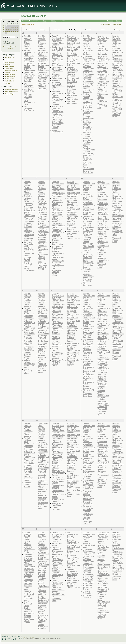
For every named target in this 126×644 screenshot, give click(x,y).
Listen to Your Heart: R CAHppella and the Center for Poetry (103, 250)
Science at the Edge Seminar (103, 228)
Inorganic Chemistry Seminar (42, 242)
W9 (4, 33)
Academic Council (56, 467)
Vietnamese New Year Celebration (29, 349)
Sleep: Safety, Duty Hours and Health (103, 83)
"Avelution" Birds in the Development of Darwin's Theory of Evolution (29, 77)
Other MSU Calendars (12, 92)
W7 (4, 29)
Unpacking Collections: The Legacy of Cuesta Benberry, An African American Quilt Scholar (29, 64)
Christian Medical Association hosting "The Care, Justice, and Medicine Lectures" (89, 245)
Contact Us (31, 637)
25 (14, 31)
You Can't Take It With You (29, 91)
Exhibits (7, 72)
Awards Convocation (57, 243)
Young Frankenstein (58, 131)
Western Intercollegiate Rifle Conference (104, 309)
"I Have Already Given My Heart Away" (73, 476)
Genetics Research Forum (42, 357)
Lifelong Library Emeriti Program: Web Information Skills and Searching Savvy (104, 602)
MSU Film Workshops (72, 94)
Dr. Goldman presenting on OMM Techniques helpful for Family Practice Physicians (43, 347)
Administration (9, 62)
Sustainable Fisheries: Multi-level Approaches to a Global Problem (58, 85)
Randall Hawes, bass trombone (43, 626)
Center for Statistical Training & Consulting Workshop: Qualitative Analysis (102, 381)
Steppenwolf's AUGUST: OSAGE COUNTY (58, 363)
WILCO (27, 487)
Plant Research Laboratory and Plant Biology (42, 265)
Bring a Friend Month (58, 544)
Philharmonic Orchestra (88, 596)
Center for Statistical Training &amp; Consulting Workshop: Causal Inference (87, 126)
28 (6, 33)
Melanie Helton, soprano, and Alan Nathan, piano (29, 364)
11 (14, 27)
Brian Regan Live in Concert (29, 621)
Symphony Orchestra (117, 104)
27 (18, 31)
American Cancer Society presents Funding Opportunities (44, 582)
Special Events (9, 79)
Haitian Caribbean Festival (102, 471)
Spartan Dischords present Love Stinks (103, 259)
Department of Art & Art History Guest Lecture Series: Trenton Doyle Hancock (58, 496)
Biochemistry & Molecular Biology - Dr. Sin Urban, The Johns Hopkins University (88, 232)
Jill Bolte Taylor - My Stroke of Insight (42, 620)
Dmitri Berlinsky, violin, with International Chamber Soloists (29, 612)
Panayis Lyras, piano (43, 614)
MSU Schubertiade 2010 (29, 102)
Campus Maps (9, 94)
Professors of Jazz (103, 476)
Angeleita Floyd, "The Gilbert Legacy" (43, 608)
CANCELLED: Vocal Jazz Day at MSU (118, 343)
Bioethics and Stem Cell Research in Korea (73, 81)
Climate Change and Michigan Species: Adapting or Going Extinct (89, 114)
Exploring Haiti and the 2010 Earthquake (29, 53)
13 (18, 27)
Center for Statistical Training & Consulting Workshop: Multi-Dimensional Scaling (103, 237)
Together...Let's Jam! (74, 495)
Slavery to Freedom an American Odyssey (88, 141)
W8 (4, 31)
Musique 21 (102, 409)
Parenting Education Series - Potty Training (58, 237)
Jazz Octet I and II (43, 508)
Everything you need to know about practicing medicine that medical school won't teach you (103, 368)
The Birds (87, 272)
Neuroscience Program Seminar (58, 487)
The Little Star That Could (28, 97)
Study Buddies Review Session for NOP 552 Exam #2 (58, 593)
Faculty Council (55, 349)
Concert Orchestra (87, 387)
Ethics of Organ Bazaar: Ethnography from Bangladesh (58, 584)
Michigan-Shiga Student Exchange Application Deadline (43, 200)
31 (6, 26)
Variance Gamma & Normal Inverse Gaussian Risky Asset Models (57, 341)
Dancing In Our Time (57, 508)
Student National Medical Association (88, 97)
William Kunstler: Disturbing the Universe (89, 149)
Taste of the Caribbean (88, 515)
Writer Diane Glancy (43, 504)
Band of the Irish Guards (88, 172)
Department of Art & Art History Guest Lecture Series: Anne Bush (89, 375)
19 (16, 29)
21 (6, 31)
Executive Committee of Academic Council (58, 94)
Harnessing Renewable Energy (88, 587)
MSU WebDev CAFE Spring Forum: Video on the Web (103, 404)
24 (12, 31)
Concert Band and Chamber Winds (28, 355)
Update (11, 49)
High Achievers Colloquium (29, 231)
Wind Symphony (87, 284)
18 (14, 29)
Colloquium (57, 78)
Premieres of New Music (57, 504)
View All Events (10, 58)
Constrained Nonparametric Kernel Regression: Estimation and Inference (58, 228)
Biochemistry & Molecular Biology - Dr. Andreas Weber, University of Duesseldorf (88, 87)
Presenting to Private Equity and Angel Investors (73, 355)
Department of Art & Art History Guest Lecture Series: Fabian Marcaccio (58, 258)
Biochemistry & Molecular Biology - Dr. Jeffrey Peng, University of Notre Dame (88, 579)
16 (10, 29)
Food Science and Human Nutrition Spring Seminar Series (74, 235)
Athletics (8, 64)
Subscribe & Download (11, 47)
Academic (8, 60)
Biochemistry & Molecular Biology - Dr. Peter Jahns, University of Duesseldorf (88, 485)
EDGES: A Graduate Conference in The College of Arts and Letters (104, 351)
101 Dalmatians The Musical (29, 85)
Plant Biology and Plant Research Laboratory (43, 86)
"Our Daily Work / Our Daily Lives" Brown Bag (88, 104)
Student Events (10, 81)
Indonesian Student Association (118, 477)
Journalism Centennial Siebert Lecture (87, 355)
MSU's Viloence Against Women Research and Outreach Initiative (103, 394)
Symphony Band (87, 164)
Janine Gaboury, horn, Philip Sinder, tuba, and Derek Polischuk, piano (29, 595)
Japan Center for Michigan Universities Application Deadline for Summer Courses (103, 538)
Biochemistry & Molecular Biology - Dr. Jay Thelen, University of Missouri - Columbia (88, 345)
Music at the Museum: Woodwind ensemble (29, 237)
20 (18, 29)
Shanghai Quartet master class (118, 85)
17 (12, 29)
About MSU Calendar (11, 90)
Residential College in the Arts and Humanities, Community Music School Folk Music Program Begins (58, 121)
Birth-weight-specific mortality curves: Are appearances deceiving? (88, 495)
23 (10, 31)
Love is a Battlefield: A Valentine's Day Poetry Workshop (88, 277)
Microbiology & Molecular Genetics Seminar (58, 102)
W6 (4, 27)
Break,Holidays (10, 66)
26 (16, 31)
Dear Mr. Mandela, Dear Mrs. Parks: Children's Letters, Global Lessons (28, 42)
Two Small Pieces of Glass (117, 115)
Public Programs (10, 77)
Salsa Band (88, 396)
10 (12, 27)
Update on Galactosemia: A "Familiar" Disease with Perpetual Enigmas (89, 474)
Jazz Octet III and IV (43, 371)
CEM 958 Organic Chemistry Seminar (71, 88)
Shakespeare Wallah (88, 368)
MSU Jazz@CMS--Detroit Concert (72, 535)
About (25, 637)
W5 (4, 26)
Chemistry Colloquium (88, 135)
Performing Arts (10, 75)
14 (6, 29)
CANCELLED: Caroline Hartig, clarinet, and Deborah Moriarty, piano (58, 270)
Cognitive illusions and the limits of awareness (43, 601)
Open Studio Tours (43, 425)
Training (7, 83)
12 (16, 27)
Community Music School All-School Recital (29, 257)
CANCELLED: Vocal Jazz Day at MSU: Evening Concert (118, 350)
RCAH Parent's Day (118, 96)
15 (8, 29)
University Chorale (28, 483)
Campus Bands (86, 519)
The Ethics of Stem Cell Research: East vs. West (58, 109)
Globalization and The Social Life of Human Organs (58, 473)
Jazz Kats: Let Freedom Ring (29, 244)
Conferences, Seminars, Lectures (11, 69)
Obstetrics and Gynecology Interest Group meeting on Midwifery (43, 486)
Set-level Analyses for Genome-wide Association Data (89, 263)
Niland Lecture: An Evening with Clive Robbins (118, 232)
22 (8, 31)
